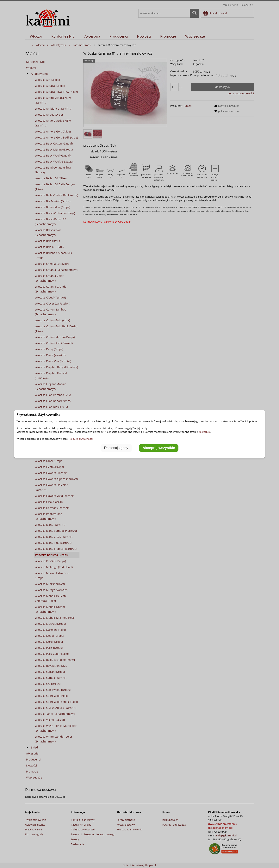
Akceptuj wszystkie (159, 448)
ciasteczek (204, 432)
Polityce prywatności (81, 439)
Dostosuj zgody (116, 448)
